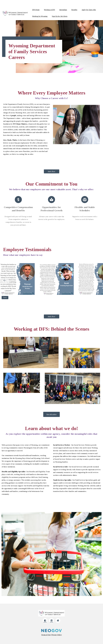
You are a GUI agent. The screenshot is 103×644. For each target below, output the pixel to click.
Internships (63, 10)
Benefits (74, 10)
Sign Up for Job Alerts (60, 16)
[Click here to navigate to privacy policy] (57, 635)
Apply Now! (52, 171)
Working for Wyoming (40, 16)
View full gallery (51, 414)
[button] (98, 280)
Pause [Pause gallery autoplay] (5, 298)
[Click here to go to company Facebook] (45, 621)
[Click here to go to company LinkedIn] (51, 621)
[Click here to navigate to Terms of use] (46, 635)
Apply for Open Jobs (89, 10)
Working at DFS (49, 10)
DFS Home (36, 10)
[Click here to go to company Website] (58, 621)
